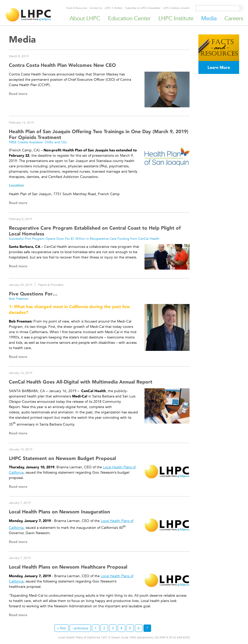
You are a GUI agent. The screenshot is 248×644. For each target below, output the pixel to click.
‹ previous (80, 628)
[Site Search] (240, 8)
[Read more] (167, 89)
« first (61, 628)
